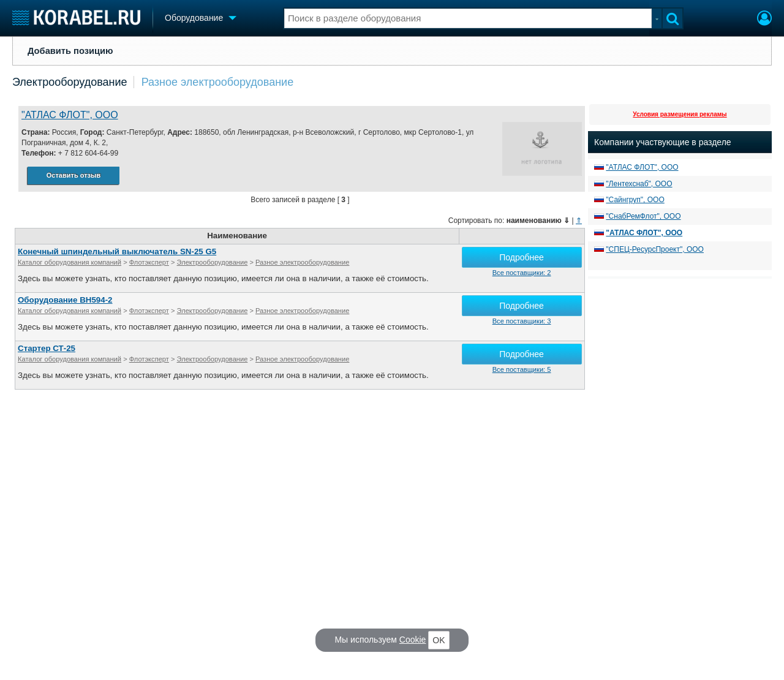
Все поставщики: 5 (522, 369)
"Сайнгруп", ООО (635, 200)
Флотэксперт (149, 262)
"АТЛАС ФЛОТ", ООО (70, 115)
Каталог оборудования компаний (70, 262)
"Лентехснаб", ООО (639, 184)
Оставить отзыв (73, 175)
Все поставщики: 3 (522, 321)
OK (439, 640)
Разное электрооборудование (218, 82)
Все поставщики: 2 (522, 273)
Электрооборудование (70, 82)
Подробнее (522, 257)
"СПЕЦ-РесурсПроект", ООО (655, 249)
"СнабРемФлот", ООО (643, 216)
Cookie (413, 640)
